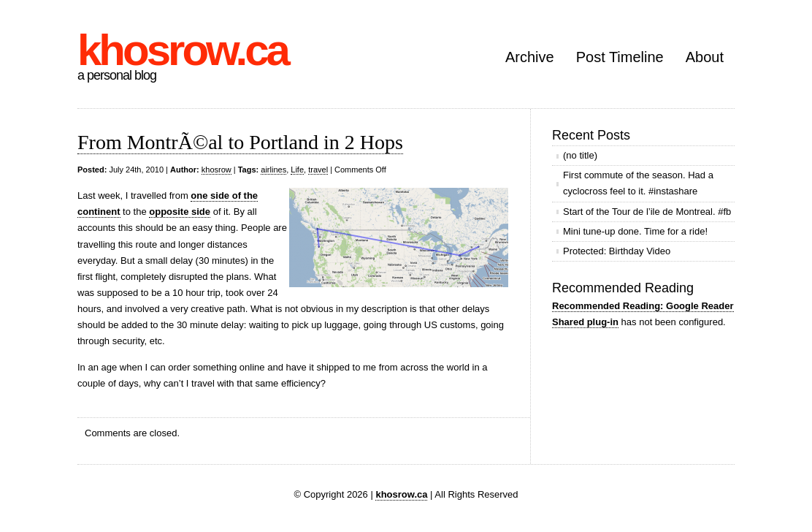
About (705, 57)
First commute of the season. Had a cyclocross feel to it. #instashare (638, 183)
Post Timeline (620, 57)
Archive (530, 57)
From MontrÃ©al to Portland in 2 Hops (240, 142)
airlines (273, 170)
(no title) (580, 155)
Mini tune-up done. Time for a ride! (635, 231)
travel (318, 170)
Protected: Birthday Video (617, 251)
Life (297, 170)
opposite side (180, 212)
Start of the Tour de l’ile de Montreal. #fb (647, 212)
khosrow (217, 170)
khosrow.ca (183, 50)
